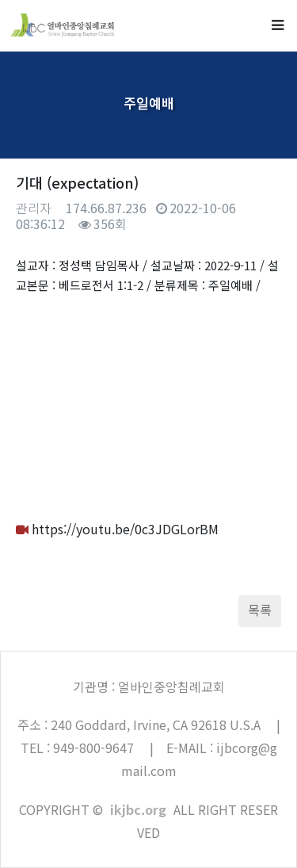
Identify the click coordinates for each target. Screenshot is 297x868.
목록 (260, 610)
